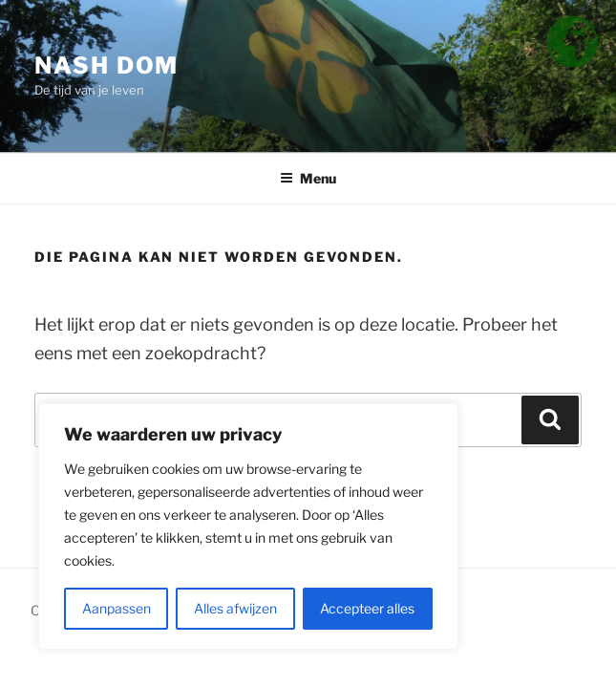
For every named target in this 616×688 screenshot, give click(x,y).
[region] (248, 527)
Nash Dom (106, 65)
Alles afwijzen (235, 608)
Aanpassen (117, 608)
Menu (308, 178)
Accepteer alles (367, 608)
